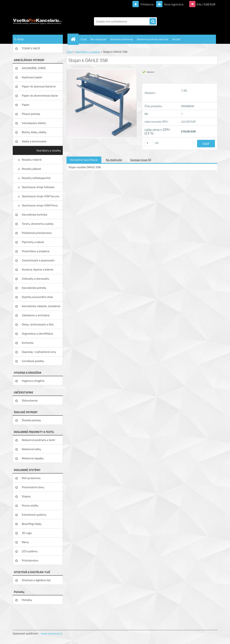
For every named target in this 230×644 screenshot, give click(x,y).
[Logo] (37, 21)
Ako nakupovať (98, 39)
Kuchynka (28, 343)
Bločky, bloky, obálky (34, 132)
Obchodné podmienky (122, 39)
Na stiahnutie (114, 160)
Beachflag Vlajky (32, 524)
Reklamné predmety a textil (38, 440)
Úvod (70, 52)
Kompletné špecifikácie (84, 160)
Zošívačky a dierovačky (35, 279)
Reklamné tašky (31, 449)
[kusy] (149, 143)
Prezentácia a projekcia (36, 251)
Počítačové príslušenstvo (37, 233)
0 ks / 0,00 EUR (206, 4)
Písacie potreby (31, 114)
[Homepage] (75, 39)
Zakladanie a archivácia (36, 315)
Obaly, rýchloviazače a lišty (38, 324)
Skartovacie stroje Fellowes (39, 187)
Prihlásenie (147, 4)
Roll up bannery (31, 478)
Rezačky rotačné (32, 160)
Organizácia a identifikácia (37, 333)
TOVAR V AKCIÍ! (31, 48)
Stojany (26, 496)
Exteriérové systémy (34, 515)
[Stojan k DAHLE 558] (102, 70)
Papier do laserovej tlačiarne (39, 86)
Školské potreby (31, 420)
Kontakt (176, 39)
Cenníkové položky (33, 361)
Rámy (25, 542)
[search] (153, 22)
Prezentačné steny (33, 487)
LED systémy (30, 551)
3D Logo (27, 533)
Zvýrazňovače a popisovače (38, 260)
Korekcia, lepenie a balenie (38, 269)
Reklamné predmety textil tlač (153, 39)
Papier (26, 105)
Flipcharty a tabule (33, 242)
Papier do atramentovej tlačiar (40, 95)
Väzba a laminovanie (34, 141)
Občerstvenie (30, 400)
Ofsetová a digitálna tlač (36, 580)
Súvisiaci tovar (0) (141, 160)
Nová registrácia (173, 4)
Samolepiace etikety (34, 123)
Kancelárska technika (34, 214)
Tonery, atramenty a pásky (38, 224)
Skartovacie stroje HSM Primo (40, 205)
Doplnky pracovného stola (37, 297)
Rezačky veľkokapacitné (36, 178)
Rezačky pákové (32, 169)
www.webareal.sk (52, 633)
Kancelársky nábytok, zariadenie (41, 306)
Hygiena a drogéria (33, 381)
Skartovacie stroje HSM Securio (41, 196)
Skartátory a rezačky (49, 150)
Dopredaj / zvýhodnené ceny (39, 352)
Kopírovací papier (32, 77)
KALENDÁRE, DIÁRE (34, 68)
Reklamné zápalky (33, 458)
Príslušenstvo (30, 560)
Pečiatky (27, 600)
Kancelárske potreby (34, 288)
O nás (84, 39)
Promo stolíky (30, 505)
